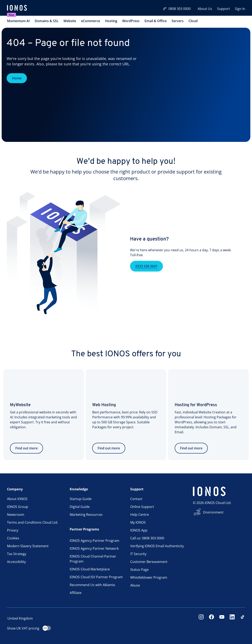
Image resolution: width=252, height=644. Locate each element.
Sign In (240, 9)
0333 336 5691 (146, 273)
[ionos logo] (17, 8)
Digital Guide (80, 507)
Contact (136, 499)
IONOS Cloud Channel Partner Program (93, 559)
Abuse (135, 585)
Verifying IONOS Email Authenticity (157, 546)
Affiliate (76, 593)
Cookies (13, 538)
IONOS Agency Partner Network (94, 548)
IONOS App (139, 530)
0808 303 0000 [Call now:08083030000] (177, 9)
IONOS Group (18, 507)
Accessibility (16, 562)
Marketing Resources (86, 515)
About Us (205, 9)
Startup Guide (81, 499)
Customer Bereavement (149, 562)
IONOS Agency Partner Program (94, 541)
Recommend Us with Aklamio (92, 585)
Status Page (139, 570)
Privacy (13, 530)
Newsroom (16, 515)
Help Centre (140, 515)
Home (17, 78)
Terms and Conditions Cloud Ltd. (33, 522)
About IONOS (17, 499)
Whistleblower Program (149, 577)
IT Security (138, 554)
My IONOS (138, 522)
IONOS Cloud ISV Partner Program (96, 577)
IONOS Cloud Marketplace (90, 569)
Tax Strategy (17, 554)
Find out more (26, 448)
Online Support (142, 507)
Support (223, 9)
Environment (213, 512)
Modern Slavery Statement (28, 546)
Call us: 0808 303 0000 (147, 538)
